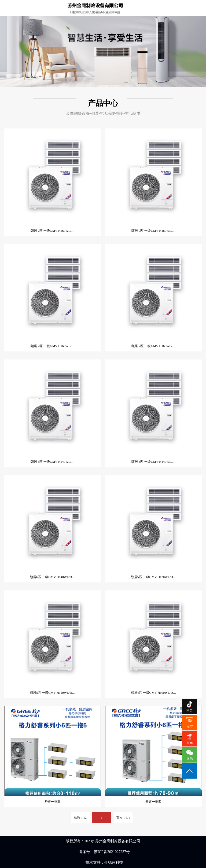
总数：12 (80, 818)
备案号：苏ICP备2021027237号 (104, 852)
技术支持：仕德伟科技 (104, 863)
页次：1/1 (123, 818)
